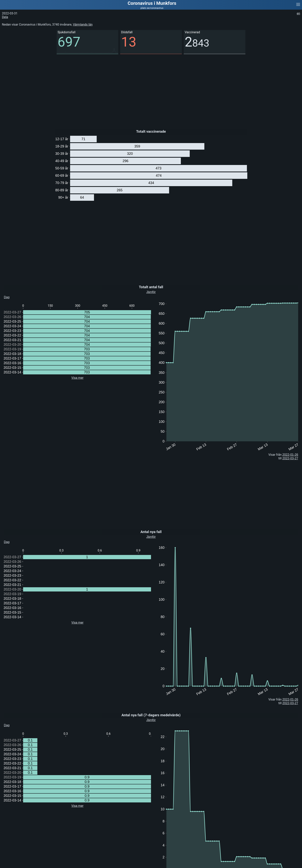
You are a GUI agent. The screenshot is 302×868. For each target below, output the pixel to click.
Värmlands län (83, 25)
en (298, 13)
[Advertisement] (116, 89)
